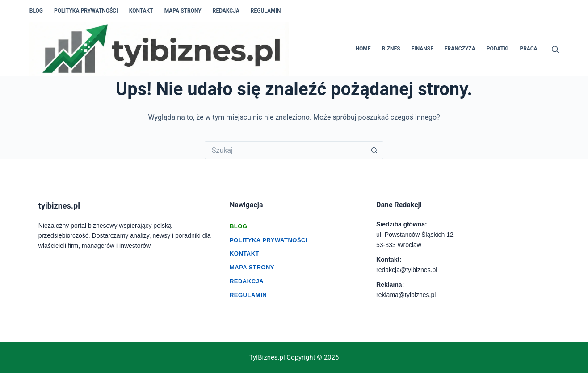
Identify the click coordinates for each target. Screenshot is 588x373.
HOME (363, 49)
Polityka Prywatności (269, 240)
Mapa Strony (183, 11)
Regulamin (266, 11)
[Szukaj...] (285, 150)
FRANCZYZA (460, 49)
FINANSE (422, 49)
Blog (36, 11)
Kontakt (141, 11)
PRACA (528, 49)
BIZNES (391, 49)
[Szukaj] (555, 49)
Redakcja (226, 11)
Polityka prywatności (86, 11)
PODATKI (498, 49)
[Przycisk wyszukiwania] (374, 150)
